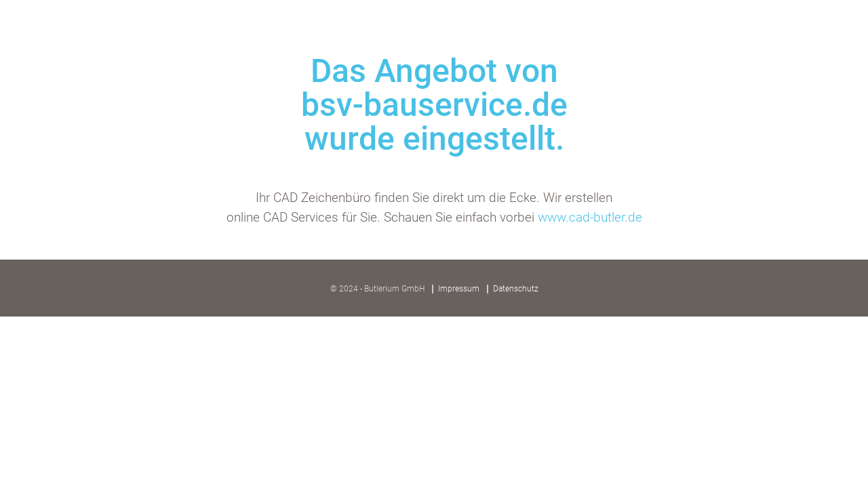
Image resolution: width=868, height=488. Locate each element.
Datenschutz (516, 289)
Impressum (459, 289)
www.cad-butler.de (590, 217)
